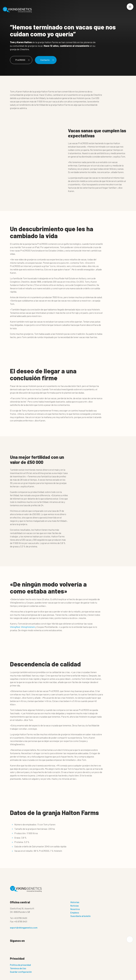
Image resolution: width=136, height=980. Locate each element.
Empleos (75, 913)
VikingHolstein (28, 627)
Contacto (47, 60)
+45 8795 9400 (20, 918)
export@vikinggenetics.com (24, 928)
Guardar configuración (21, 972)
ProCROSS (22, 60)
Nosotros (75, 909)
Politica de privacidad (20, 965)
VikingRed (15, 627)
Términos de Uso (18, 969)
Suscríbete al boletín (80, 916)
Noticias (75, 906)
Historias (75, 902)
